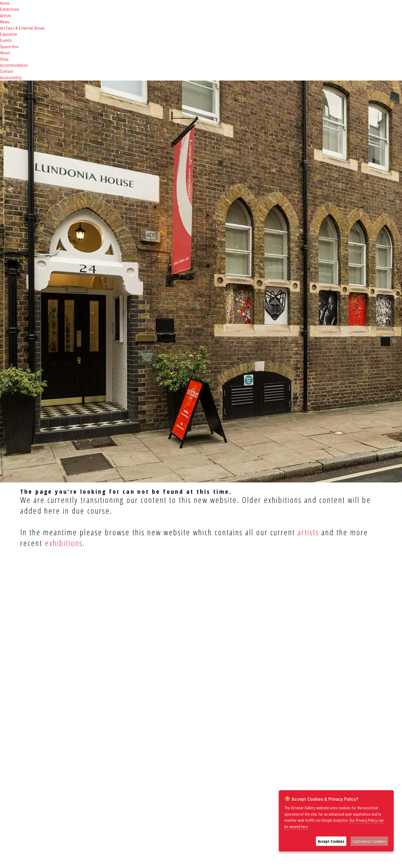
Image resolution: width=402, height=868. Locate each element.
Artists (6, 15)
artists (308, 532)
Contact (7, 71)
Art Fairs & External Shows (22, 28)
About (5, 52)
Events (6, 40)
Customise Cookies (369, 841)
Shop (4, 59)
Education (9, 34)
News (5, 21)
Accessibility (11, 77)
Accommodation (14, 65)
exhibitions (64, 543)
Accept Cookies (331, 841)
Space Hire (9, 46)
